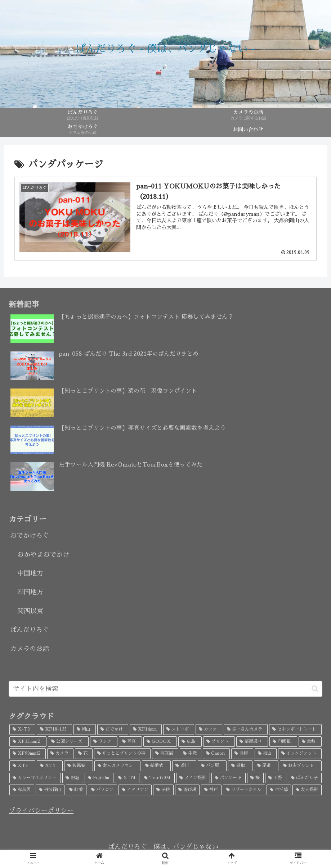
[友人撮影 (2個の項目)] (307, 790)
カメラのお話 (30, 649)
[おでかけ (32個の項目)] (113, 730)
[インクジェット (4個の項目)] (300, 754)
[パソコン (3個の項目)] (102, 790)
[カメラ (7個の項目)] (60, 754)
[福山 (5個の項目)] (266, 754)
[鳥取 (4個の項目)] (240, 766)
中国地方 (30, 573)
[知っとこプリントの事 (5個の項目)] (122, 754)
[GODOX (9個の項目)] (160, 742)
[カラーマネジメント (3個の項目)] (35, 778)
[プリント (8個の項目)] (219, 742)
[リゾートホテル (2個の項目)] (244, 790)
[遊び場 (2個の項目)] (187, 790)
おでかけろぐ (30, 536)
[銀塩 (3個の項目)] (73, 778)
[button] (315, 689)
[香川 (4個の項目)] (184, 766)
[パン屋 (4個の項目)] (212, 766)
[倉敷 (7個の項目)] (310, 742)
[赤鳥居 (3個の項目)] (22, 790)
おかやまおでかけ (43, 555)
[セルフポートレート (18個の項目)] (295, 730)
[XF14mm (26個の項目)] (146, 730)
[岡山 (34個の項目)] (85, 730)
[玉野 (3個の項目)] (276, 778)
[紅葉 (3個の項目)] (76, 790)
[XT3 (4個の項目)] (22, 766)
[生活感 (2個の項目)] (279, 790)
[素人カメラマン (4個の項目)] (117, 766)
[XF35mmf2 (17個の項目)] (28, 742)
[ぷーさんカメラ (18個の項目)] (246, 730)
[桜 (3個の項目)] (256, 778)
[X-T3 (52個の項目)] (22, 730)
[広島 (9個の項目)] (190, 742)
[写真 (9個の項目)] (130, 742)
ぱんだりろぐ (30, 630)
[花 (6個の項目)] (84, 754)
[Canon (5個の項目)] (216, 754)
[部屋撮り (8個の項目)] (252, 742)
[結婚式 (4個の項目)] (156, 766)
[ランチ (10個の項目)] (104, 742)
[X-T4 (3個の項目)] (127, 778)
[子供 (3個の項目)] (163, 790)
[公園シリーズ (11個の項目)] (68, 742)
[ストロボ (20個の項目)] (179, 730)
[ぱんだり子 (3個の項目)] (305, 778)
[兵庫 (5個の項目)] (242, 754)
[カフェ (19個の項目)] (209, 730)
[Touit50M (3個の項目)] (158, 778)
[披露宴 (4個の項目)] (79, 766)
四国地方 (30, 592)
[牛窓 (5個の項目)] (191, 754)
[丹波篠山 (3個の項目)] (50, 790)
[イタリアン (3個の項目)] (135, 790)
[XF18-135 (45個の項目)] (54, 730)
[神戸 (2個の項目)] (211, 790)
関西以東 (30, 611)
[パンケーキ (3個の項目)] (229, 778)
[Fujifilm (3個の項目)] (99, 778)
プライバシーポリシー (41, 811)
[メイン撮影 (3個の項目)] (193, 778)
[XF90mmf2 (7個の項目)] (28, 754)
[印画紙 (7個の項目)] (283, 742)
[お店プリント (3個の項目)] (301, 766)
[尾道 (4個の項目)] (266, 766)
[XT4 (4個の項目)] (50, 766)
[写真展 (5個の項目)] (165, 754)
